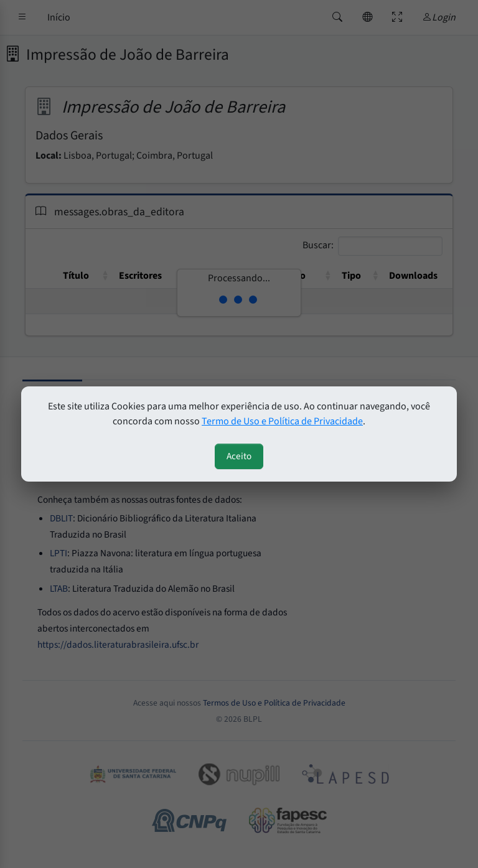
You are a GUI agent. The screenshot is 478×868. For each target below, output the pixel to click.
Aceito (239, 456)
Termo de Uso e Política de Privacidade (282, 421)
